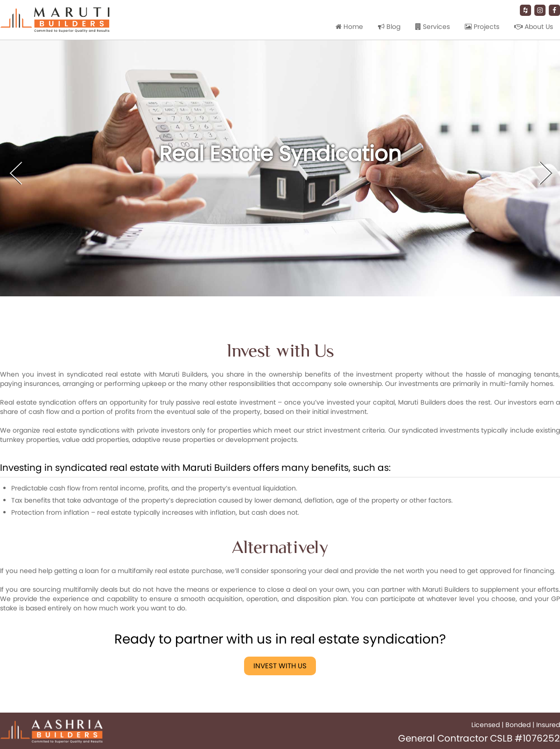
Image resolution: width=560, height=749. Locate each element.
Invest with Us (280, 666)
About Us (534, 27)
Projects (482, 27)
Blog (389, 27)
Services (433, 27)
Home (349, 27)
